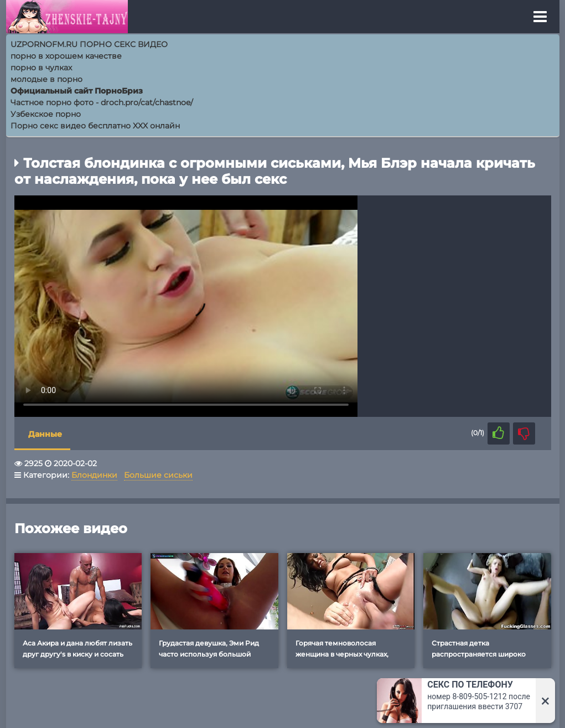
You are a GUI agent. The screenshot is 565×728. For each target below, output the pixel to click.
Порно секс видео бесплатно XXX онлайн (95, 126)
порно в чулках (41, 68)
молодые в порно (46, 79)
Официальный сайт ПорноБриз (77, 91)
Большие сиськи (158, 475)
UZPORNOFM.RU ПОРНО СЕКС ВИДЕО (89, 44)
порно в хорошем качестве (66, 56)
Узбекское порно (46, 114)
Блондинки (94, 475)
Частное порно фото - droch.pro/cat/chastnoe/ (102, 102)
